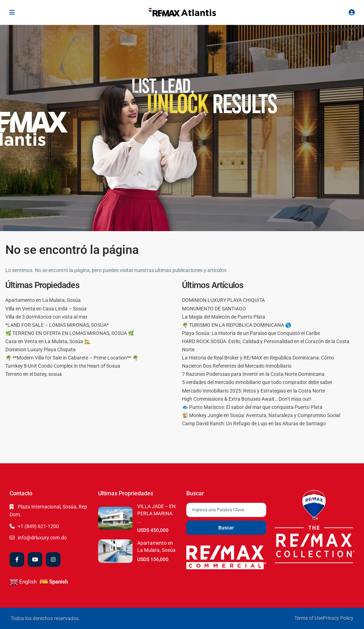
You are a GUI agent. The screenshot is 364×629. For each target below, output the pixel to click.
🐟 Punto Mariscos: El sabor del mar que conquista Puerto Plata (252, 407)
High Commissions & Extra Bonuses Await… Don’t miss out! (247, 399)
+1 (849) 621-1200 (38, 526)
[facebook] (17, 559)
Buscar (226, 528)
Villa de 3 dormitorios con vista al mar (46, 317)
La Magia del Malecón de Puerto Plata (224, 317)
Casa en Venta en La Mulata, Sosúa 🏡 (48, 341)
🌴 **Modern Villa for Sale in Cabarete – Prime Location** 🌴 (72, 358)
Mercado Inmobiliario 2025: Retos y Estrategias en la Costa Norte (253, 391)
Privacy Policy (338, 618)
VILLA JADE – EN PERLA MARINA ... (156, 514)
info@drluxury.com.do (42, 538)
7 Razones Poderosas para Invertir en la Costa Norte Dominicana (253, 374)
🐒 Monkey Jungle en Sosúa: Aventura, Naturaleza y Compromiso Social (261, 415)
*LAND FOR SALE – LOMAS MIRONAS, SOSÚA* (57, 325)
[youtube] (35, 559)
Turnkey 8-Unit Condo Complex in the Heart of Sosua (63, 366)
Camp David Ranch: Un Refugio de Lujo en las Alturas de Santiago (254, 423)
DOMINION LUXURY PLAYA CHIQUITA (223, 300)
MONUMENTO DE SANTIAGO (214, 309)
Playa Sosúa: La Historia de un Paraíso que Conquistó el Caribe (251, 333)
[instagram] (53, 559)
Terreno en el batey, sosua (34, 374)
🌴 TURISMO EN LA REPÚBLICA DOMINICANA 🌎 (237, 325)
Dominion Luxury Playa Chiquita (41, 350)
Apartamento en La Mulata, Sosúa (43, 300)
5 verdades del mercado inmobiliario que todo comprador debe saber (257, 382)
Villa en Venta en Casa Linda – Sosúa (46, 309)
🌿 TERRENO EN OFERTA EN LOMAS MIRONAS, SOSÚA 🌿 (70, 333)
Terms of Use (309, 618)
